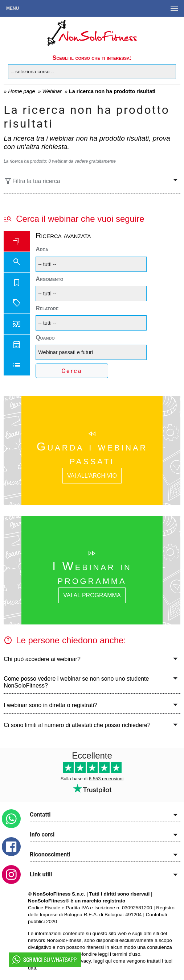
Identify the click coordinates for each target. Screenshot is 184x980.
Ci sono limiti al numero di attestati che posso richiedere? (77, 725)
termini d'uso (126, 954)
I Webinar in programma (92, 573)
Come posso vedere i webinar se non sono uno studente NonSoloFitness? (76, 682)
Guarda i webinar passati (92, 453)
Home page (21, 91)
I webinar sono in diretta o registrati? (50, 705)
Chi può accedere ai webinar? (42, 659)
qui (109, 961)
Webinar (52, 91)
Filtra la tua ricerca (32, 181)
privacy (83, 961)
